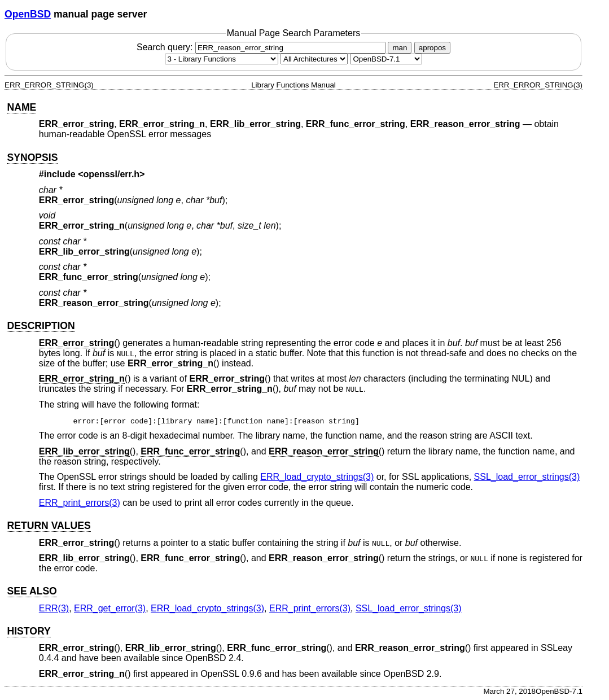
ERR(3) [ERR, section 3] (54, 608)
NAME (21, 107)
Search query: (262, 47)
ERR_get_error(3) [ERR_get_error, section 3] (110, 608)
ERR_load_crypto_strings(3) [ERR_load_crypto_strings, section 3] (317, 477)
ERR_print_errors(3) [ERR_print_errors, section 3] (80, 503)
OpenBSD (28, 14)
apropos (432, 48)
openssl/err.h (112, 174)
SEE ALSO (32, 591)
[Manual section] (222, 59)
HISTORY (29, 631)
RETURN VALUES (49, 526)
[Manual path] (386, 59)
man (400, 48)
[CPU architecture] (314, 59)
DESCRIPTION (41, 326)
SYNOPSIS (32, 158)
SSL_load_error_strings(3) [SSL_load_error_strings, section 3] (527, 477)
